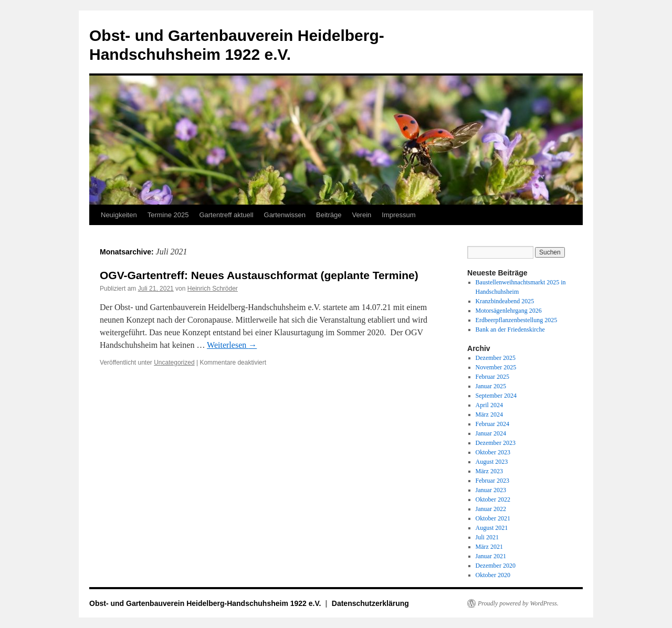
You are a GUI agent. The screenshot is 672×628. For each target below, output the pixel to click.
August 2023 (492, 462)
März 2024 (489, 414)
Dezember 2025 (496, 358)
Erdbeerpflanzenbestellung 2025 (517, 320)
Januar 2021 (491, 556)
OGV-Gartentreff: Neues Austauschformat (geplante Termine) (259, 275)
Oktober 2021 (493, 518)
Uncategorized (174, 363)
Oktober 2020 (493, 575)
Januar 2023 (491, 490)
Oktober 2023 (493, 452)
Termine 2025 (168, 215)
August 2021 (492, 528)
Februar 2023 (492, 481)
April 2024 (489, 405)
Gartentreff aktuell (226, 215)
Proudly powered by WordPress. (518, 603)
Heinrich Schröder (213, 289)
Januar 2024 (491, 433)
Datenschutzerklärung (370, 603)
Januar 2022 (491, 509)
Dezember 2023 (496, 443)
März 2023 (489, 471)
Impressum (398, 215)
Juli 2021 (487, 537)
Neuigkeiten (119, 215)
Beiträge (329, 215)
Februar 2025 (492, 377)
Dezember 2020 (496, 566)
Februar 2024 (492, 424)
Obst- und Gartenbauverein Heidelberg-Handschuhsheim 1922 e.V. (206, 603)
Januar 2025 (491, 386)
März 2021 (489, 547)
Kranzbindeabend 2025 (505, 301)
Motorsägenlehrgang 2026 (509, 311)
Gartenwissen (285, 215)
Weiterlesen (232, 345)
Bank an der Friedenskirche (510, 329)
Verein (361, 215)
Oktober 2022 (493, 499)
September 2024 (496, 396)
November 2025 (496, 367)
